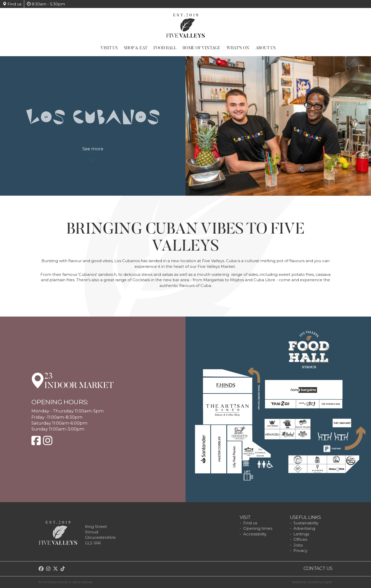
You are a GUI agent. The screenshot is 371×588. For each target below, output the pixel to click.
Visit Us (109, 48)
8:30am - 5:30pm (46, 4)
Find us (12, 4)
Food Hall (165, 48)
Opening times (258, 528)
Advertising (304, 528)
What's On (238, 48)
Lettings (301, 534)
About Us (266, 48)
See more (93, 152)
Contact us (318, 568)
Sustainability (306, 523)
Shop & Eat (136, 48)
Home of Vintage (201, 48)
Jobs (298, 545)
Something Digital (320, 582)
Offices (300, 539)
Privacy (300, 550)
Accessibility (255, 534)
